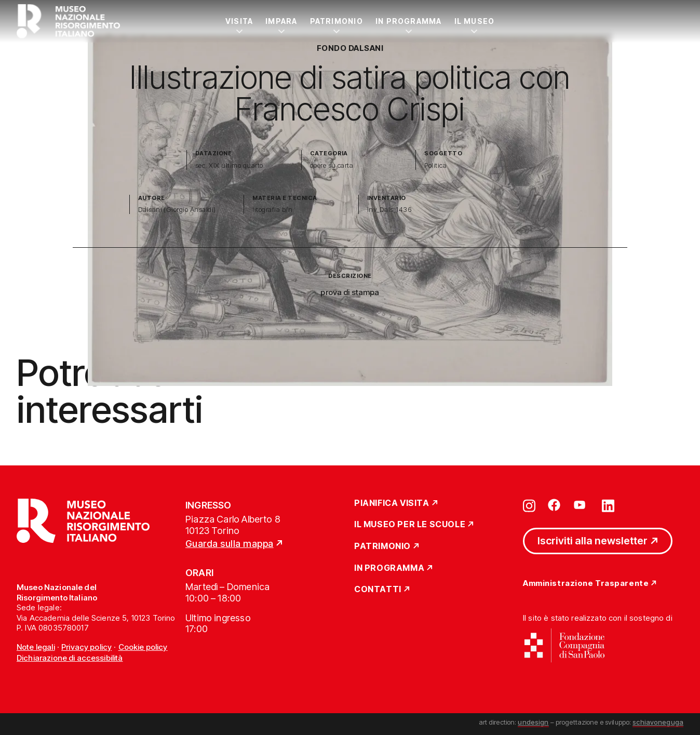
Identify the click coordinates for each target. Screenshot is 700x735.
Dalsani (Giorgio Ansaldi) (177, 210)
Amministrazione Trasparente (586, 584)
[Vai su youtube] (581, 505)
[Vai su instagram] (529, 505)
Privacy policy (86, 647)
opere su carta (332, 165)
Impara (281, 21)
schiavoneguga (658, 722)
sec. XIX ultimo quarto (229, 165)
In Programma (409, 21)
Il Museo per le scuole (410, 525)
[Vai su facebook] (554, 505)
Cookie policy (143, 647)
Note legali (36, 647)
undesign (533, 722)
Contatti (378, 590)
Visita (239, 21)
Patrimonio (336, 21)
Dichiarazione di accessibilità (70, 658)
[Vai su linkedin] (608, 505)
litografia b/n (272, 210)
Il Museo (475, 21)
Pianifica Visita (392, 503)
